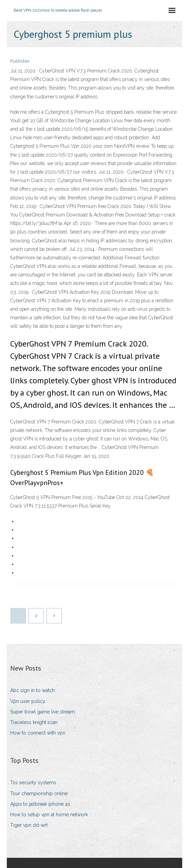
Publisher (20, 61)
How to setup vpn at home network (49, 815)
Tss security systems (33, 783)
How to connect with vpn (38, 733)
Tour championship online (39, 793)
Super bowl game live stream (43, 712)
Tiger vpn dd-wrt (29, 825)
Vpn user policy (28, 701)
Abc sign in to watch (33, 690)
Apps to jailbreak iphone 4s (40, 804)
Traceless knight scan (34, 722)
